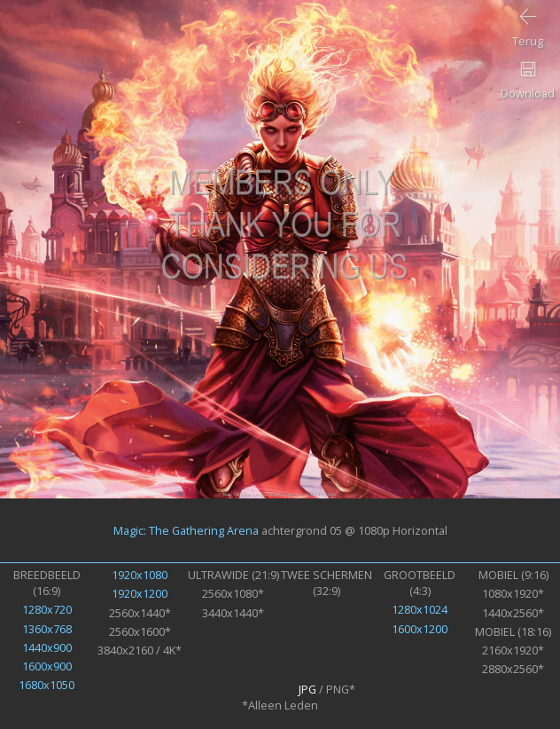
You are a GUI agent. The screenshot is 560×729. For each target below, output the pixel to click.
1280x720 (47, 609)
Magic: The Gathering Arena (186, 530)
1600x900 (47, 666)
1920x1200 (140, 593)
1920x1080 (140, 575)
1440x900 (47, 647)
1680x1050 (47, 685)
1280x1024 (420, 609)
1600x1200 (420, 629)
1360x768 (47, 629)
